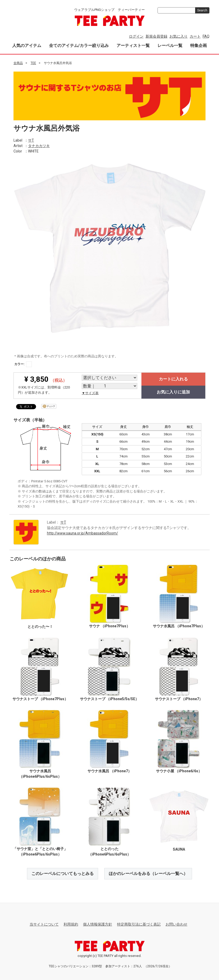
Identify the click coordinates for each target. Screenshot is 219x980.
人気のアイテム (27, 46)
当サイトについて (44, 924)
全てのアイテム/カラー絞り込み (79, 46)
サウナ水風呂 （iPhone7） (109, 771)
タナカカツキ (39, 145)
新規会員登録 (156, 36)
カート (195, 36)
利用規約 (71, 924)
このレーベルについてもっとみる (63, 873)
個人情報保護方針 (98, 924)
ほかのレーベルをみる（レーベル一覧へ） (148, 873)
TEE (33, 63)
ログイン (136, 36)
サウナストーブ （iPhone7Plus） (40, 699)
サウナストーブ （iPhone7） (179, 699)
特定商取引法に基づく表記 (139, 924)
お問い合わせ (176, 924)
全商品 (18, 63)
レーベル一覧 (170, 46)
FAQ (206, 36)
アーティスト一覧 (133, 46)
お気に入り (179, 36)
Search (202, 10)
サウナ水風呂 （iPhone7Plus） (179, 626)
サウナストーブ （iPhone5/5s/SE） (109, 699)
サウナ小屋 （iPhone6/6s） (179, 771)
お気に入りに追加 (173, 392)
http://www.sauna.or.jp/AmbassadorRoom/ (83, 533)
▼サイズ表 (90, 393)
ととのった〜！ (40, 627)
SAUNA (179, 849)
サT (31, 140)
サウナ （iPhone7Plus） (109, 626)
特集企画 (199, 46)
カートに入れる (173, 379)
